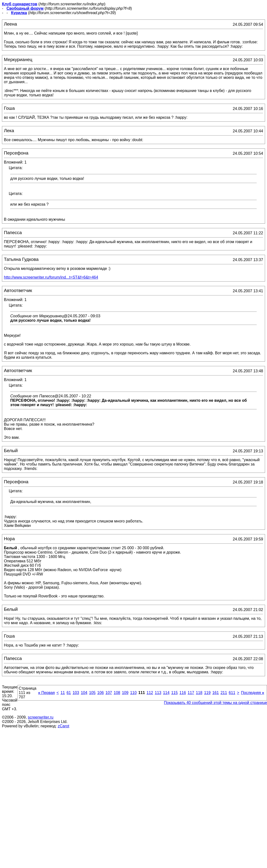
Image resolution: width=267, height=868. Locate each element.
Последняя (252, 693)
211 (224, 693)
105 (92, 693)
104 (84, 693)
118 (199, 693)
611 (232, 693)
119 (207, 693)
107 (109, 693)
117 (191, 693)
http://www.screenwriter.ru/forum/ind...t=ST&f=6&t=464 (51, 277)
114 (166, 693)
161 (216, 693)
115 (174, 693)
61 (69, 693)
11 (63, 693)
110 (133, 693)
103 (76, 693)
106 (101, 693)
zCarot (64, 726)
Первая (46, 693)
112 (150, 693)
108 (117, 693)
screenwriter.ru (41, 717)
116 (183, 693)
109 (125, 693)
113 (158, 693)
